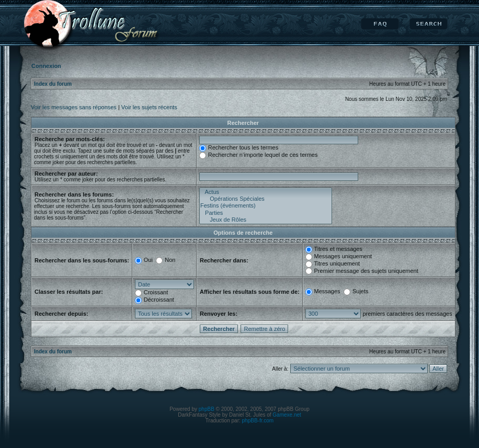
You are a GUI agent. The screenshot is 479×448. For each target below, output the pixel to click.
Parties (266, 213)
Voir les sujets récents (149, 107)
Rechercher (429, 24)
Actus (266, 192)
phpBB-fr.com (258, 421)
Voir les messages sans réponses (74, 107)
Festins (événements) (266, 206)
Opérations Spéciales (266, 199)
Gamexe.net (287, 415)
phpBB (207, 409)
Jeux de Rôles (266, 220)
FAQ (380, 24)
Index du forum (53, 84)
